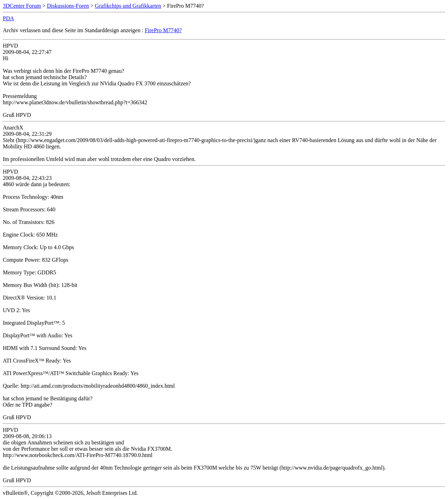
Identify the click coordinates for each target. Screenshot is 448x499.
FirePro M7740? (163, 30)
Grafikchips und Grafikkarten (128, 6)
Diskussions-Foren (68, 6)
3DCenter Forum (22, 6)
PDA (8, 18)
